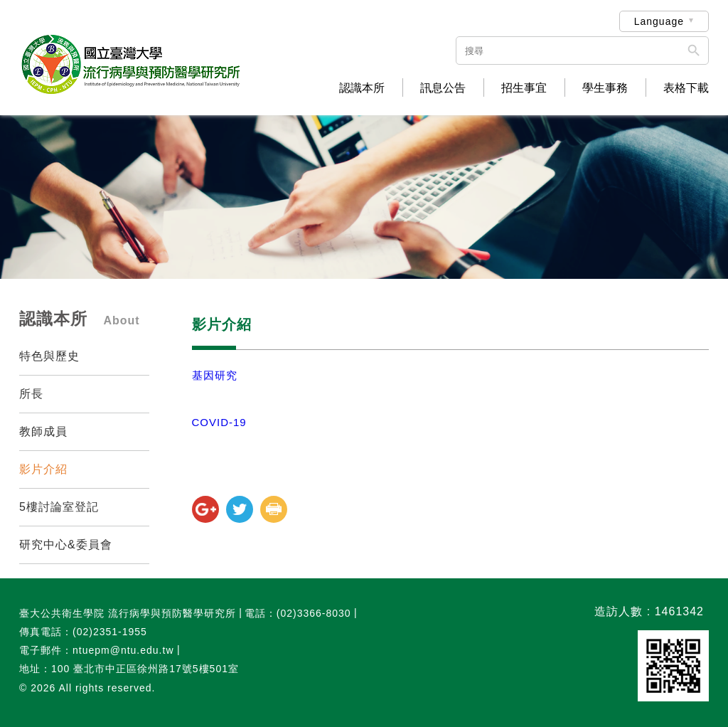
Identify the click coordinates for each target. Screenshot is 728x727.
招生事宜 (524, 88)
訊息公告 (443, 88)
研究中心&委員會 (66, 545)
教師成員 (43, 431)
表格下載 (686, 88)
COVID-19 (219, 422)
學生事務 (605, 88)
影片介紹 (43, 469)
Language (659, 21)
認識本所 (362, 88)
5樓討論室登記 (59, 507)
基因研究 (215, 375)
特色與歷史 (49, 356)
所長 (31, 394)
